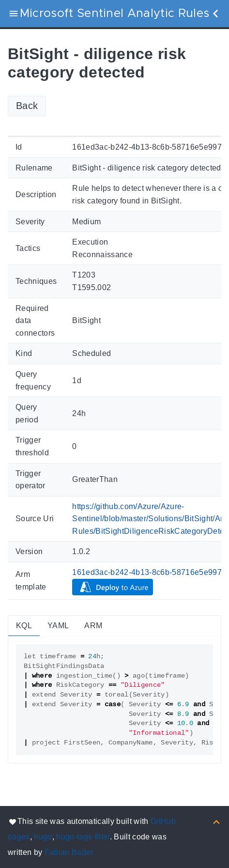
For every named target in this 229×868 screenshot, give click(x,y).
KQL (24, 626)
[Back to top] (216, 821)
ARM (93, 626)
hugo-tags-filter (83, 837)
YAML (58, 626)
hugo (43, 837)
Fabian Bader (69, 852)
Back (27, 106)
